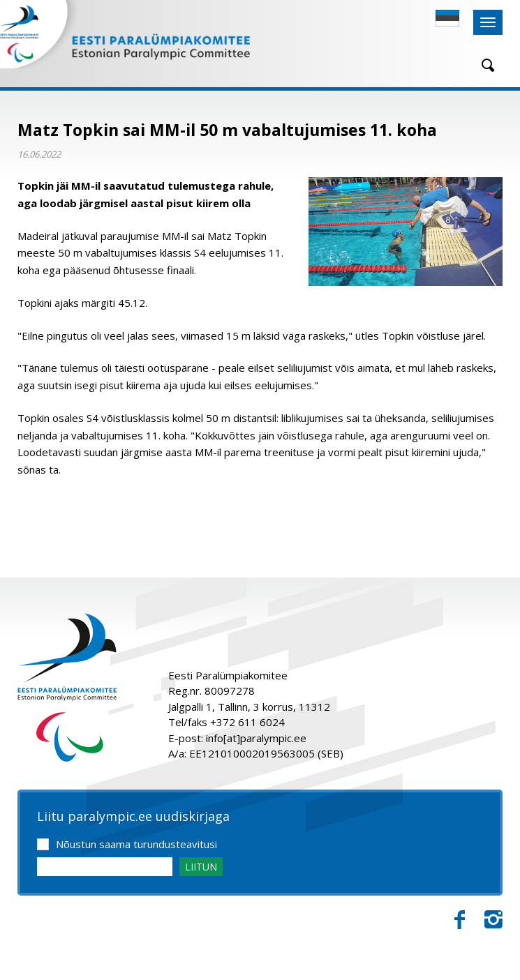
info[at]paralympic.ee (256, 738)
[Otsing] (483, 65)
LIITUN (201, 867)
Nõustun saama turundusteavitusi (136, 844)
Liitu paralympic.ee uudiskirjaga (133, 817)
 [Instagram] (493, 920)
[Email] (105, 867)
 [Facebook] (460, 920)
